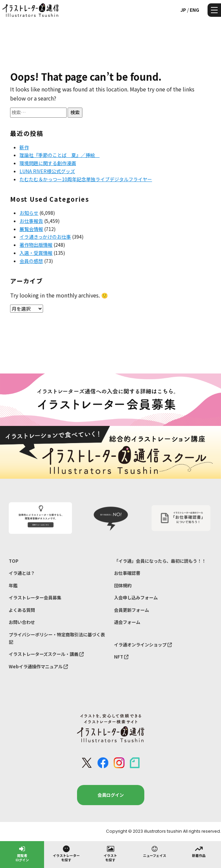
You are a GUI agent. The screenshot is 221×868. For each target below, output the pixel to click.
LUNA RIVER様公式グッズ (47, 171)
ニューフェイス (155, 851)
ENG (194, 10)
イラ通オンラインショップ (143, 645)
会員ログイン (111, 795)
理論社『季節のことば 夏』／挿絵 (60, 155)
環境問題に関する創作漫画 (48, 163)
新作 (24, 147)
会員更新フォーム (132, 610)
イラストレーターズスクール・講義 (46, 654)
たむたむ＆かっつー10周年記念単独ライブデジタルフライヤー (86, 179)
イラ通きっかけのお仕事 (45, 237)
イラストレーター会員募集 (35, 598)
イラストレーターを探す (66, 853)
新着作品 (199, 851)
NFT (121, 657)
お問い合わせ (22, 622)
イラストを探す (110, 853)
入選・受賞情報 (36, 253)
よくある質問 (22, 610)
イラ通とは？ (22, 573)
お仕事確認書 (127, 573)
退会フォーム (127, 622)
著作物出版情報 (36, 245)
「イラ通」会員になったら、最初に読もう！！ (160, 561)
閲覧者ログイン (22, 853)
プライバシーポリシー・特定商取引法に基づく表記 (57, 638)
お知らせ (29, 213)
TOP (14, 561)
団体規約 (123, 585)
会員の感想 (31, 261)
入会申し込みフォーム (136, 598)
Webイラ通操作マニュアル (38, 666)
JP (183, 10)
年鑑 (13, 585)
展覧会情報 (31, 229)
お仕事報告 (31, 221)
